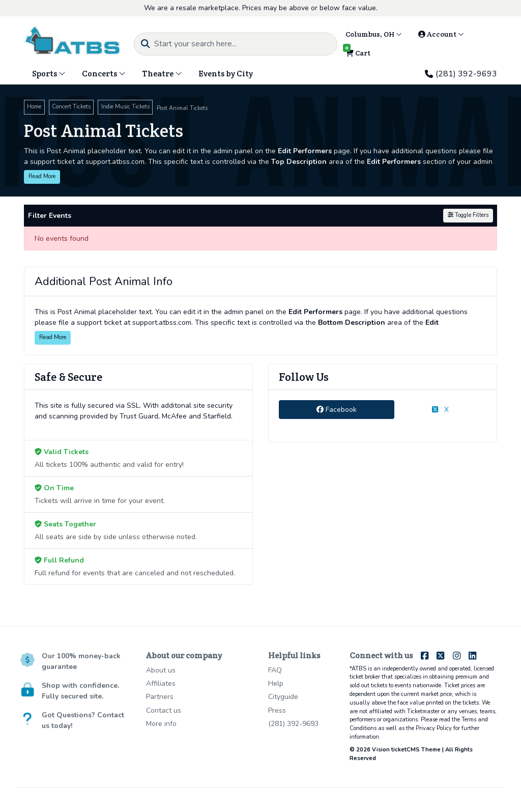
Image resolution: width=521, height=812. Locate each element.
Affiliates (161, 683)
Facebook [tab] (337, 410)
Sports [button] (49, 74)
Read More (42, 176)
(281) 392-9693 (461, 74)
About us (161, 670)
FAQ (275, 670)
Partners (160, 697)
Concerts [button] (104, 74)
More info (161, 724)
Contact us (164, 710)
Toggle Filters (468, 215)
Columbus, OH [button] (374, 34)
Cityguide (283, 697)
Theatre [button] (162, 74)
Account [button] (441, 34)
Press (277, 710)
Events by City (226, 74)
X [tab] (440, 410)
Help (276, 683)
